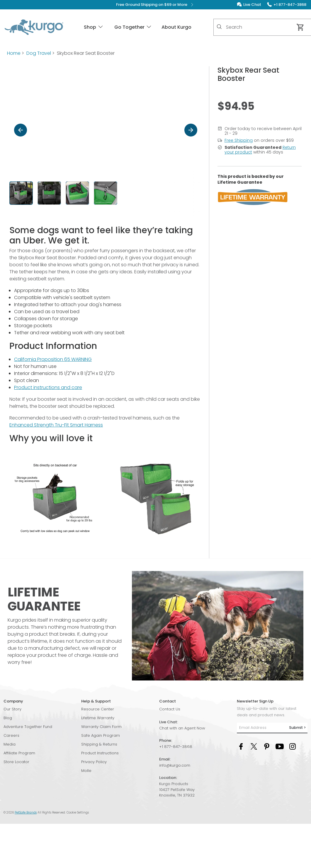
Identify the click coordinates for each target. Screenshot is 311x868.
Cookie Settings (78, 812)
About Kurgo (176, 27)
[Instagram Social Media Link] (293, 746)
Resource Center (98, 709)
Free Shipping (239, 140)
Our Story (12, 709)
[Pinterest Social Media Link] (267, 746)
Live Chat (252, 5)
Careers (11, 735)
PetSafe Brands (26, 812)
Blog (8, 718)
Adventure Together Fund (28, 727)
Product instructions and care (48, 387)
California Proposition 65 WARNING (53, 359)
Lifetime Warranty (98, 718)
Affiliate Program (19, 753)
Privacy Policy (94, 762)
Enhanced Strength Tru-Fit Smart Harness (56, 425)
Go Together (133, 27)
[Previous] (21, 130)
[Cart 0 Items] (300, 27)
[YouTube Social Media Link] (280, 746)
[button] (106, 193)
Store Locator (16, 762)
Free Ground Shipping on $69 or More (155, 5)
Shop (94, 27)
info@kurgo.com (175, 765)
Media (10, 744)
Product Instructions (100, 753)
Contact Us (170, 709)
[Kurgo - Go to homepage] (34, 27)
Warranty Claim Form (101, 727)
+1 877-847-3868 (176, 747)
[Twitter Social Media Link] (254, 746)
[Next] (191, 130)
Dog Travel (39, 53)
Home (14, 53)
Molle (86, 771)
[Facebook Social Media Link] (241, 746)
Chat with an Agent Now (182, 728)
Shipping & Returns (99, 744)
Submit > (298, 728)
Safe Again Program (101, 735)
